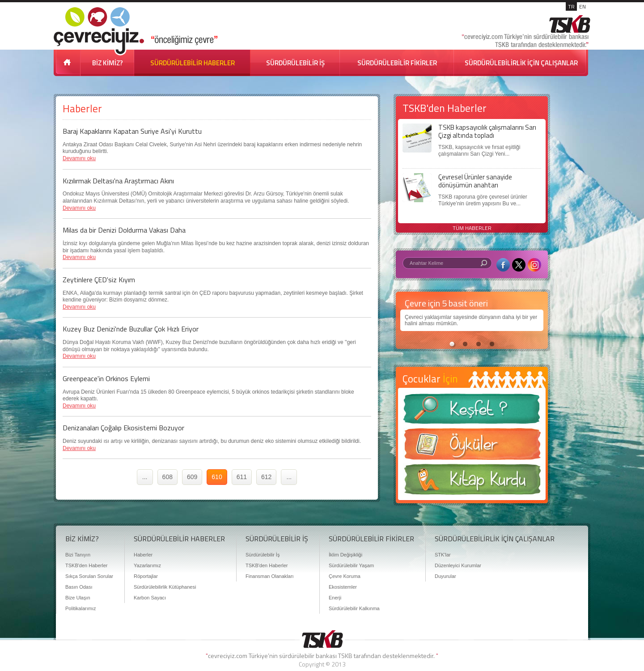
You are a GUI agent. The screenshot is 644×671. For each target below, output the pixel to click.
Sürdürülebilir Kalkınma (354, 608)
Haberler (143, 555)
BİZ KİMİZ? (108, 63)
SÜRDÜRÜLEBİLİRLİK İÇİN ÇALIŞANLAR (521, 63)
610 (217, 477)
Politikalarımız (80, 608)
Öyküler (472, 447)
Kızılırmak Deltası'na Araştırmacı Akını (118, 181)
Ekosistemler (343, 587)
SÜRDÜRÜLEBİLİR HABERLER (193, 63)
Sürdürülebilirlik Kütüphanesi (165, 587)
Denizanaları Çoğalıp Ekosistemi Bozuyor (123, 428)
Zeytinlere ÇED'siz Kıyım (99, 280)
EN (583, 6)
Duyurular (445, 576)
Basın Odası (79, 587)
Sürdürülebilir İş (263, 555)
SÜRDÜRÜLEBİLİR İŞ (295, 63)
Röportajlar (146, 576)
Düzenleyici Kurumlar (458, 565)
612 (266, 477)
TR (571, 6)
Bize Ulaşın (78, 598)
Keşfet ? (472, 411)
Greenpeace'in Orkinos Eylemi (106, 378)
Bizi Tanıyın (78, 555)
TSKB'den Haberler (86, 565)
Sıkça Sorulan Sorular (89, 576)
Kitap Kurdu (472, 482)
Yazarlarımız (147, 565)
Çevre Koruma (345, 576)
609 (192, 477)
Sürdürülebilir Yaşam (351, 565)
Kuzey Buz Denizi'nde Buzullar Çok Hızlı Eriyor (131, 329)
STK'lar (443, 555)
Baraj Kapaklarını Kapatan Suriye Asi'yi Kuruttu (132, 131)
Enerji (335, 598)
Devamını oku (79, 158)
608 (167, 477)
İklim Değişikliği (345, 555)
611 (242, 477)
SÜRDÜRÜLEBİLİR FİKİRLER (397, 63)
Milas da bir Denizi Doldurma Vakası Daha (124, 230)
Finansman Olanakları (270, 576)
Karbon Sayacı (150, 598)
